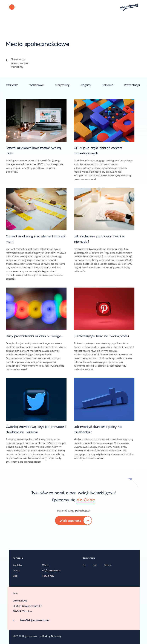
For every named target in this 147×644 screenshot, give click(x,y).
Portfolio (17, 565)
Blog (15, 576)
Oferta (46, 565)
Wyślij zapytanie (73, 521)
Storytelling (62, 85)
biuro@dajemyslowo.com (34, 620)
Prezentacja (132, 85)
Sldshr (108, 565)
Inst (95, 565)
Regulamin (48, 576)
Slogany (86, 85)
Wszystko (12, 85)
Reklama (108, 85)
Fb (84, 565)
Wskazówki (37, 85)
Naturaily (56, 636)
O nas (16, 570)
